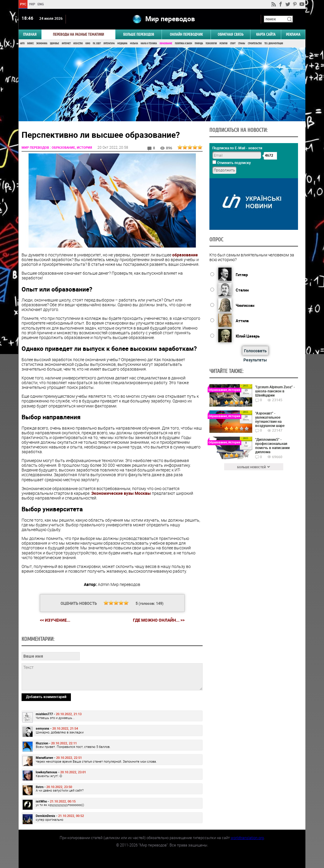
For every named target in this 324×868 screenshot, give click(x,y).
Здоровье (54, 44)
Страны (242, 44)
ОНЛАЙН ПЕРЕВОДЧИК (186, 34)
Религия (223, 44)
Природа (199, 44)
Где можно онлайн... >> (159, 620)
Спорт (233, 44)
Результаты (255, 360)
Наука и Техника (149, 44)
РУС (23, 4)
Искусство (78, 44)
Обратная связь (231, 34)
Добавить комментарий (46, 697)
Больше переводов (139, 34)
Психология (211, 44)
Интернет (66, 44)
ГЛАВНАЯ (30, 34)
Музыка (134, 44)
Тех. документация (274, 44)
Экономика (42, 44)
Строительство (255, 44)
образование (185, 255)
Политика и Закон (183, 44)
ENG (41, 4)
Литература (109, 44)
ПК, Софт (97, 44)
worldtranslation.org (247, 838)
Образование (166, 44)
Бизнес (30, 44)
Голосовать (255, 351)
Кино (88, 44)
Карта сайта (266, 34)
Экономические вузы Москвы (121, 493)
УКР (32, 4)
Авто (22, 44)
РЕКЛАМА (293, 34)
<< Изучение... (55, 620)
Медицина (122, 44)
